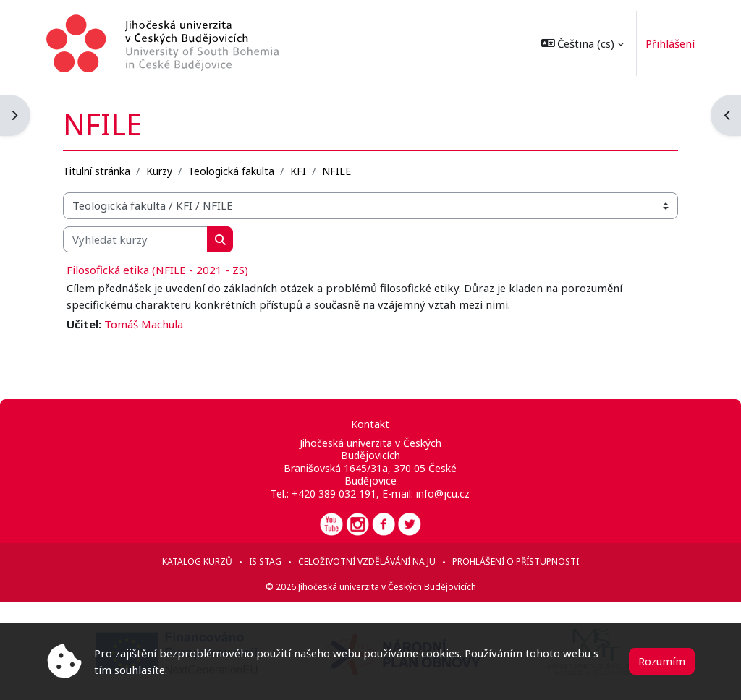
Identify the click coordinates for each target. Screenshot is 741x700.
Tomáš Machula (144, 324)
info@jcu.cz (443, 494)
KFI (298, 171)
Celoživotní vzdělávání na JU (367, 562)
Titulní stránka (97, 171)
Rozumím (662, 661)
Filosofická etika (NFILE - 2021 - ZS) (157, 270)
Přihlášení (670, 43)
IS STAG (265, 562)
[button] (582, 43)
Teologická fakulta (231, 171)
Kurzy (159, 171)
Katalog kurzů (197, 562)
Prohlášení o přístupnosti (516, 562)
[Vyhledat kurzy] (135, 239)
